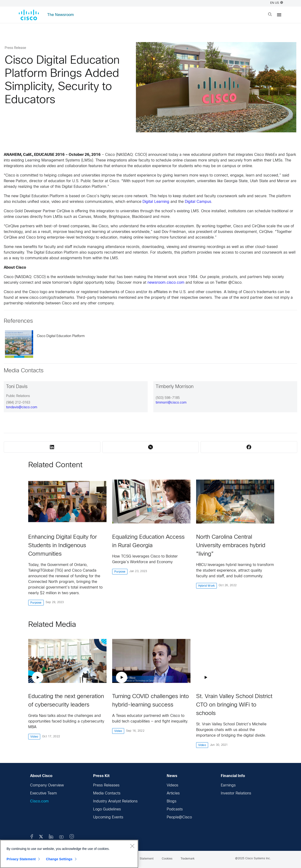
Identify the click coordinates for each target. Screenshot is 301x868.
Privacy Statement (21, 859)
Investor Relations (236, 793)
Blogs (172, 801)
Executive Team (44, 793)
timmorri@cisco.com (171, 403)
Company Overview (47, 785)
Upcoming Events (108, 817)
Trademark (188, 859)
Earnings (228, 785)
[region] (69, 854)
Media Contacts (107, 793)
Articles (173, 793)
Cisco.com (39, 801)
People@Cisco (179, 817)
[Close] (132, 846)
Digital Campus (198, 202)
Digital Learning (156, 202)
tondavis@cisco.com (22, 407)
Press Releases (106, 785)
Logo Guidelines (107, 809)
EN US (277, 3)
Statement (147, 859)
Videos (172, 785)
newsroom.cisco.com (166, 283)
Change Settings (59, 859)
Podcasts (175, 809)
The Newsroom (61, 15)
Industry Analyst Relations (115, 801)
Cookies (167, 859)
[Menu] (279, 15)
